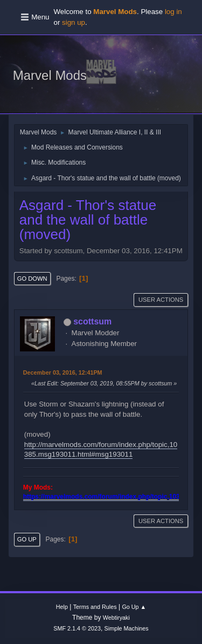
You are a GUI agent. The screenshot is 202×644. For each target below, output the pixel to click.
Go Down (32, 279)
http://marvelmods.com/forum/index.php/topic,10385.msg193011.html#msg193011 (101, 450)
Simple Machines (127, 628)
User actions (161, 300)
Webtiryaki (116, 618)
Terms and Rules (95, 607)
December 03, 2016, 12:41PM (63, 372)
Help (62, 607)
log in (173, 12)
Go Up (27, 539)
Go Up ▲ (134, 607)
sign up (74, 22)
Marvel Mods (50, 75)
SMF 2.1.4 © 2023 (77, 628)
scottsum (92, 321)
